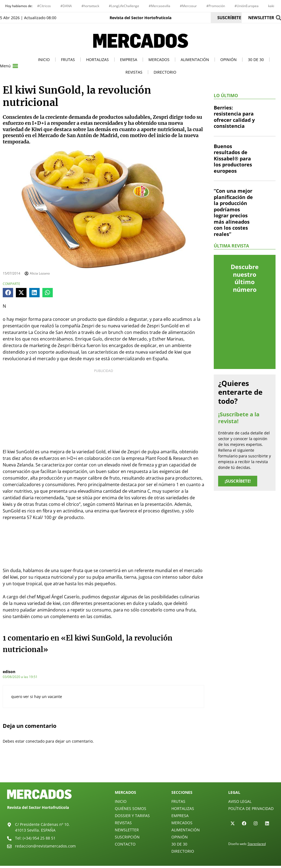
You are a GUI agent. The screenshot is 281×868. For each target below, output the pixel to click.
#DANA (66, 6)
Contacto (125, 844)
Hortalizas (97, 60)
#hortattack (90, 6)
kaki (271, 6)
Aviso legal (240, 801)
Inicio (44, 60)
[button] (8, 293)
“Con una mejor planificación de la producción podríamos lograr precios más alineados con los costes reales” (233, 212)
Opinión (229, 60)
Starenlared (257, 844)
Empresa (129, 60)
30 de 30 (256, 60)
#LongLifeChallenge (124, 6)
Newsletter (127, 830)
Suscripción (127, 837)
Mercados (159, 60)
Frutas (68, 60)
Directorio (165, 72)
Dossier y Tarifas (132, 816)
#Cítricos (44, 6)
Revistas (134, 72)
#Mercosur (188, 6)
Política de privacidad (251, 808)
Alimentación (195, 60)
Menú (5, 66)
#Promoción (216, 6)
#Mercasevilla (159, 6)
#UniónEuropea (247, 6)
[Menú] (15, 66)
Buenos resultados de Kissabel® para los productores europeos (233, 158)
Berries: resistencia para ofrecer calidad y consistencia (234, 117)
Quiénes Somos (131, 808)
